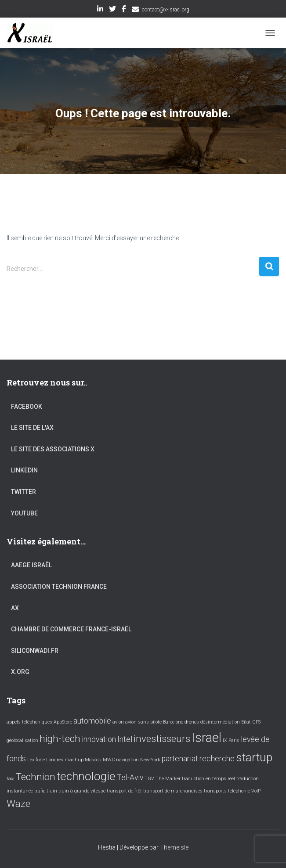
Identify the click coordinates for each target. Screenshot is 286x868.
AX (15, 608)
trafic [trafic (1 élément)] (40, 791)
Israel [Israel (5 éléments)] (206, 738)
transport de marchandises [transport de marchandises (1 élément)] (173, 791)
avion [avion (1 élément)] (118, 722)
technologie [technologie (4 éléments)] (86, 776)
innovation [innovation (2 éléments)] (99, 739)
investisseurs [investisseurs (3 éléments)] (162, 738)
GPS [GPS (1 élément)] (256, 722)
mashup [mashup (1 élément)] (74, 760)
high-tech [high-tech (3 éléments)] (60, 738)
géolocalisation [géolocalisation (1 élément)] (22, 740)
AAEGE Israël (31, 565)
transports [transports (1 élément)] (215, 791)
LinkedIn (100, 10)
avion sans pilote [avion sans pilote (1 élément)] (143, 722)
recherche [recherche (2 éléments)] (217, 759)
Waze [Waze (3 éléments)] (18, 803)
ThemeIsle (174, 847)
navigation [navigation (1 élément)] (127, 760)
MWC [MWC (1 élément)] (109, 760)
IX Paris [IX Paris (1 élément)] (231, 740)
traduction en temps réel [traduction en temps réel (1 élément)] (208, 779)
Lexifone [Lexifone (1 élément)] (36, 760)
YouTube (24, 513)
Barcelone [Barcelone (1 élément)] (173, 722)
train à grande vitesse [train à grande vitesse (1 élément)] (82, 791)
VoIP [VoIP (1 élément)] (256, 791)
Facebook (124, 10)
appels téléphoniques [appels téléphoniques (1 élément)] (29, 722)
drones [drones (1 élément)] (192, 722)
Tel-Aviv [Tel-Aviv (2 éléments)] (130, 778)
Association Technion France (59, 587)
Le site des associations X (53, 449)
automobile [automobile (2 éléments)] (92, 721)
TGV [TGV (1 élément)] (149, 779)
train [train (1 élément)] (52, 791)
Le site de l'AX (32, 428)
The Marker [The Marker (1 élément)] (168, 779)
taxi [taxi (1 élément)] (11, 779)
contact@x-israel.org (166, 10)
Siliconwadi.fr (35, 651)
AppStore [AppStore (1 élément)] (63, 722)
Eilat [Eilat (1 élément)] (246, 722)
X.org (20, 672)
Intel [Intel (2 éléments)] (125, 739)
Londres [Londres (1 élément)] (55, 760)
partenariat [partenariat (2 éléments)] (180, 759)
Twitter (112, 10)
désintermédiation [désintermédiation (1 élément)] (220, 722)
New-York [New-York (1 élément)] (150, 760)
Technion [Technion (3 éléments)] (36, 777)
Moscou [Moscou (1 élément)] (93, 760)
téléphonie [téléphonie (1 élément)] (239, 791)
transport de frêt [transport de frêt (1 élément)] (124, 791)
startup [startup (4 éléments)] (254, 757)
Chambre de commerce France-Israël (71, 629)
